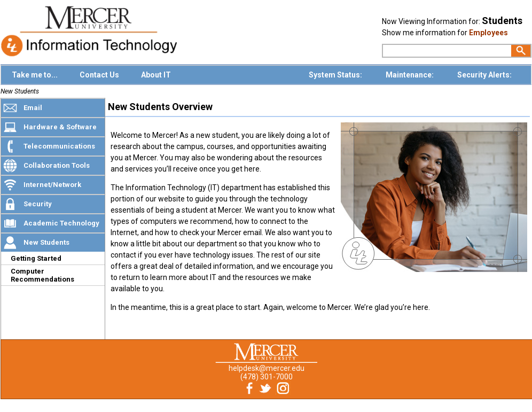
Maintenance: (410, 75)
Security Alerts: (485, 75)
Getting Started (36, 258)
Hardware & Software (60, 127)
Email (33, 108)
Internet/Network (52, 185)
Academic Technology (61, 223)
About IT (156, 75)
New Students (20, 91)
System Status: (336, 75)
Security (38, 204)
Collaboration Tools (57, 165)
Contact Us (99, 75)
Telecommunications (59, 146)
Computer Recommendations (42, 275)
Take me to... (35, 75)
